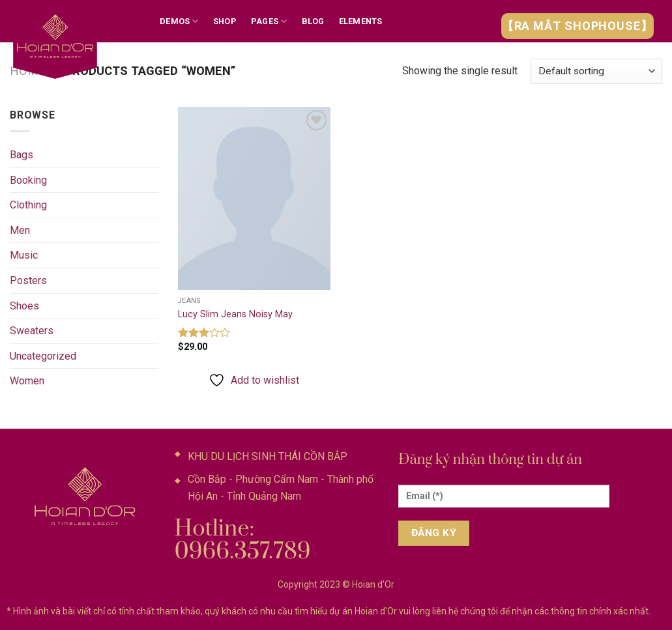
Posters (28, 280)
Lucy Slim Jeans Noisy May (235, 314)
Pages (269, 21)
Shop (225, 21)
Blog (313, 21)
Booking (28, 180)
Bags (22, 155)
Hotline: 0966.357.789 (243, 540)
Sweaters (32, 331)
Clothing (28, 205)
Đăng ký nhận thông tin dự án (490, 460)
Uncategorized (43, 356)
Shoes (24, 306)
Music (24, 255)
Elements (361, 21)
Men (20, 230)
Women (27, 381)
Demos (179, 21)
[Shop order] (596, 71)
